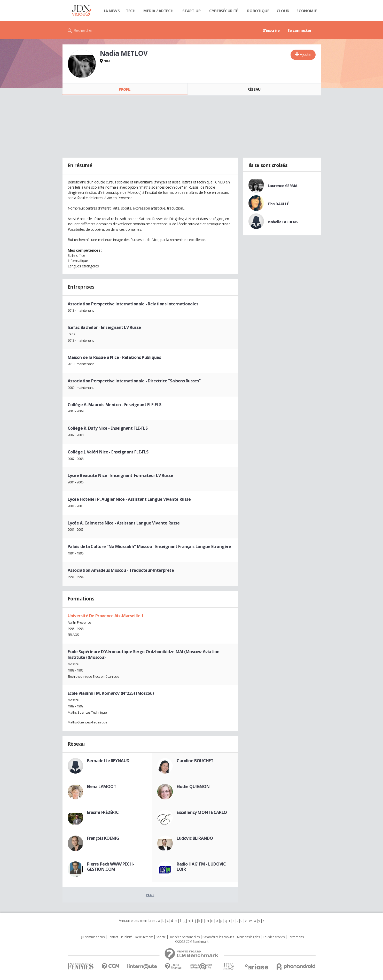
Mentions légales (248, 937)
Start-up (191, 11)
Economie (307, 11)
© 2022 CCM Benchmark (192, 942)
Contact (113, 937)
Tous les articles (274, 937)
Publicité (127, 937)
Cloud (283, 11)
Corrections (295, 937)
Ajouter (306, 54)
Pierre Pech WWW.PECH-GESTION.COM (111, 867)
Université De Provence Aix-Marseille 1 (106, 616)
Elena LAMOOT (102, 786)
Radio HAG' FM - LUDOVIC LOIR (201, 867)
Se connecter (300, 30)
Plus (150, 895)
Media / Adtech (158, 11)
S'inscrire (271, 30)
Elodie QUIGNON (193, 786)
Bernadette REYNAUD (108, 761)
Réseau (254, 89)
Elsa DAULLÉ (278, 204)
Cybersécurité (224, 11)
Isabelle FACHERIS (283, 222)
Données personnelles (184, 937)
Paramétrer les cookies (218, 937)
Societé (161, 937)
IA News (112, 11)
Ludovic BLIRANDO (195, 838)
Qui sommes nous (92, 937)
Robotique (258, 11)
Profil (125, 89)
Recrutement (144, 937)
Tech (131, 11)
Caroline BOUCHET (195, 761)
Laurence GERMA (283, 186)
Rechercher (83, 30)
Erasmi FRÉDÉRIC (103, 812)
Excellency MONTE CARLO (202, 812)
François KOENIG (103, 838)
